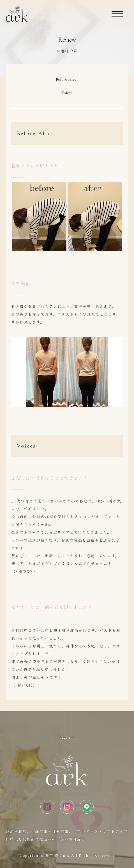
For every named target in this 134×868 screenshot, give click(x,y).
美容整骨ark (57, 856)
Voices (67, 93)
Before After (67, 79)
